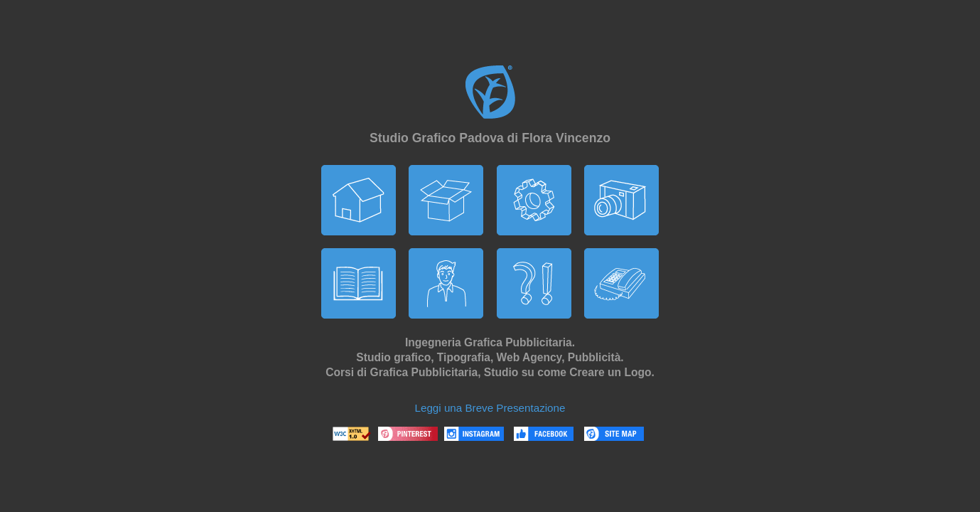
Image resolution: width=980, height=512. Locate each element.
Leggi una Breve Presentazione (490, 408)
